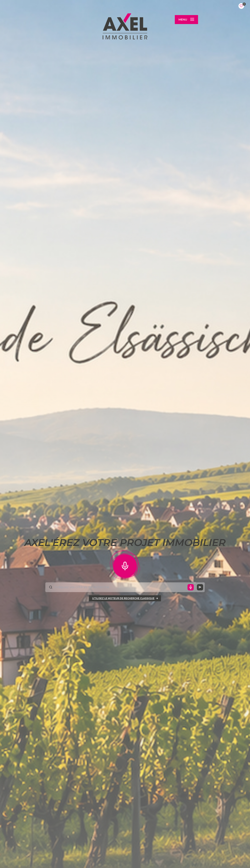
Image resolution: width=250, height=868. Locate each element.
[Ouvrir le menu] (186, 20)
